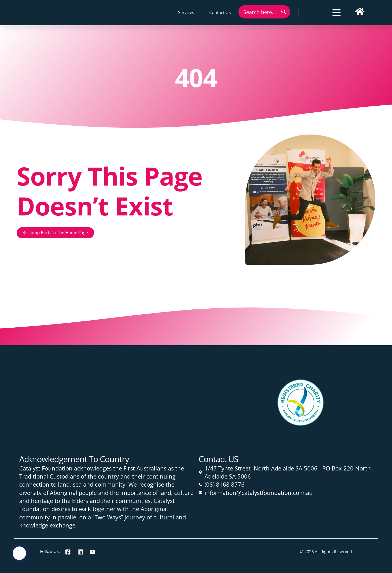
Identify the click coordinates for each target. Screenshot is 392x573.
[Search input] (260, 12)
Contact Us (220, 12)
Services (186, 12)
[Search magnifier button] (284, 12)
